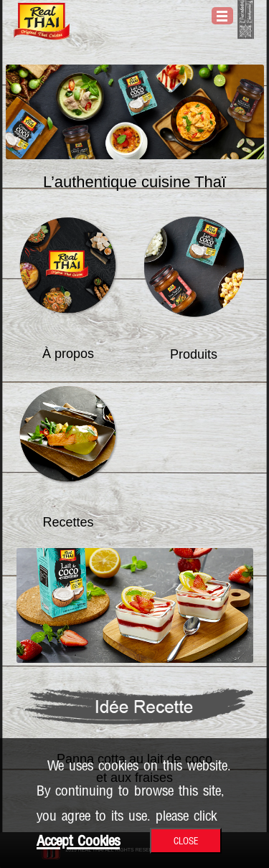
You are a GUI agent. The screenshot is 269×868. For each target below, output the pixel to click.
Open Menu (222, 16)
